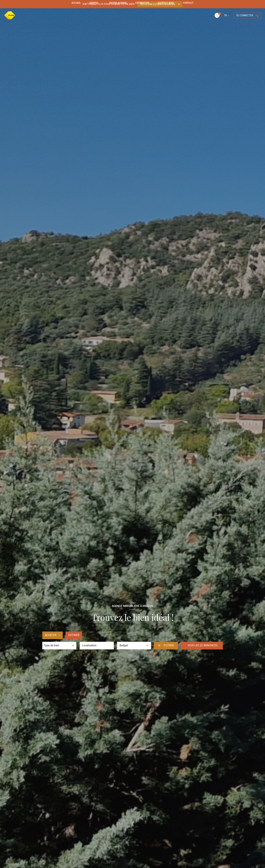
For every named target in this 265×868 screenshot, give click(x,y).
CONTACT (188, 3)
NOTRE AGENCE (118, 3)
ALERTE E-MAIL (166, 3)
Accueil (76, 3)
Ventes (94, 3)
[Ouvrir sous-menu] (101, 3)
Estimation (142, 3)
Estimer (74, 635)
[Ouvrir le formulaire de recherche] (166, 646)
